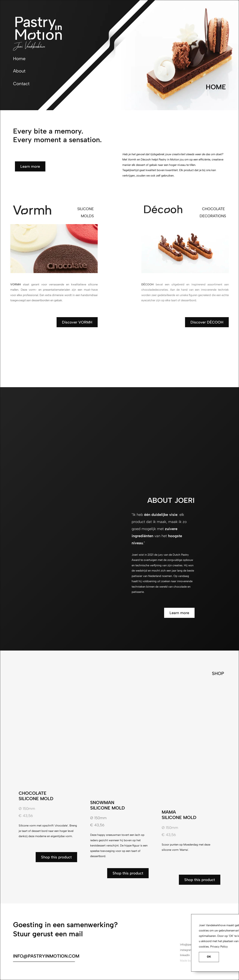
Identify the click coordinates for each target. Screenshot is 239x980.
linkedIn (185, 955)
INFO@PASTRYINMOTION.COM (46, 956)
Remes (196, 961)
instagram (186, 950)
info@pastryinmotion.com (197, 945)
